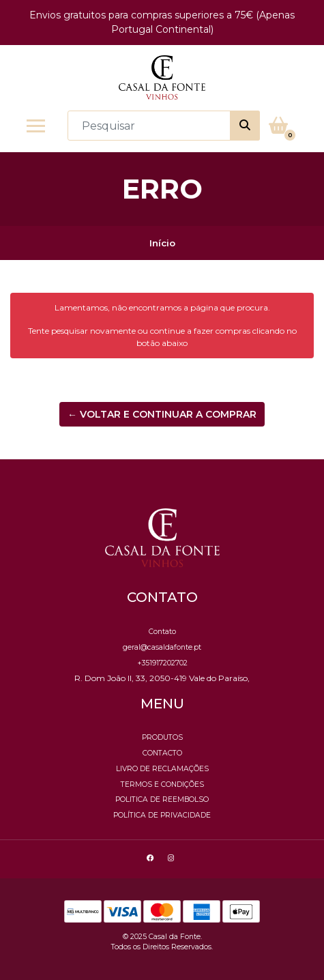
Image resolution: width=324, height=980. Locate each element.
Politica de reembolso (162, 799)
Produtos (162, 737)
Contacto (162, 753)
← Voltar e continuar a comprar (162, 414)
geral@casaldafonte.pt (162, 647)
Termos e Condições (162, 784)
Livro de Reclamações (162, 769)
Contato (162, 632)
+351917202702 (162, 663)
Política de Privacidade (162, 815)
